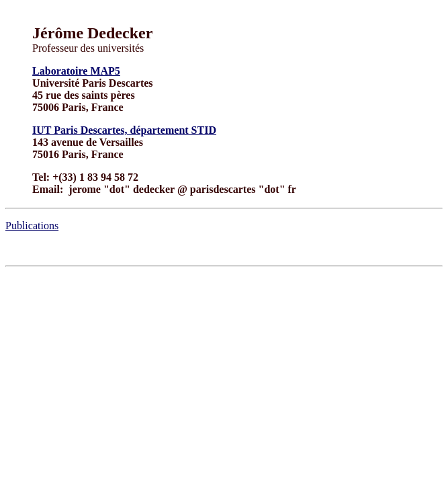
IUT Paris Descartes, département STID (124, 130)
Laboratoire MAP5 (76, 71)
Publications (32, 226)
